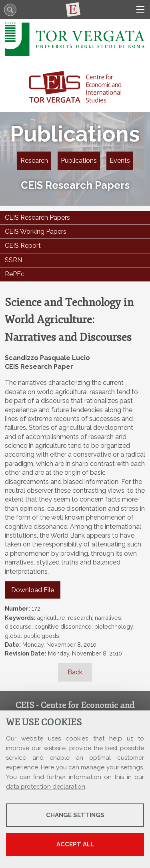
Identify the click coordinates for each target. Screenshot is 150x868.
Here (47, 767)
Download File (33, 590)
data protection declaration (46, 787)
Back (75, 672)
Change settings (75, 815)
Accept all (75, 844)
